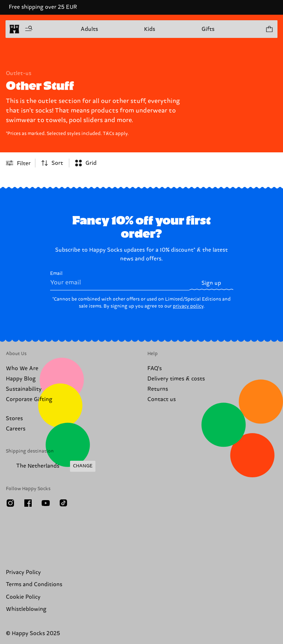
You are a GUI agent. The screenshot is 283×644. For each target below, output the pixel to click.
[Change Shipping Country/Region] (51, 466)
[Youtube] (46, 503)
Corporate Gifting (29, 399)
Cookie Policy (23, 597)
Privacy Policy (23, 572)
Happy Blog (21, 379)
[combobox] (52, 163)
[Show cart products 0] (269, 29)
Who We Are (22, 369)
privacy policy (188, 306)
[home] (14, 29)
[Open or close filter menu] (18, 163)
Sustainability (24, 389)
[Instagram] (10, 503)
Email (120, 280)
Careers (16, 429)
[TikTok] (63, 503)
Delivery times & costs (176, 379)
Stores (14, 419)
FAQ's (155, 369)
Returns (158, 389)
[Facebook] (28, 503)
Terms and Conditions (34, 585)
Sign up (211, 283)
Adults (89, 29)
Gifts (208, 29)
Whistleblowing (26, 609)
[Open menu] (29, 29)
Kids (150, 29)
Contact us (162, 399)
